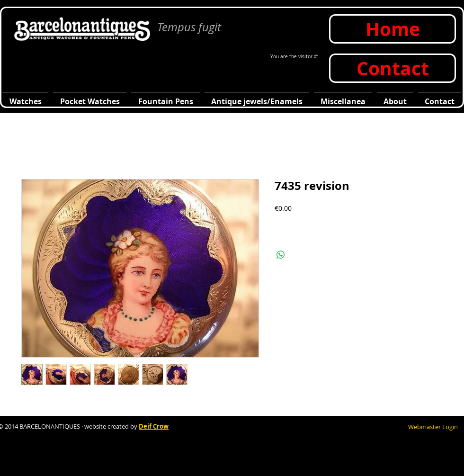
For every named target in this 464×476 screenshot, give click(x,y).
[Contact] (393, 68)
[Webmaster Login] (433, 427)
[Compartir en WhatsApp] (281, 255)
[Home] (393, 29)
